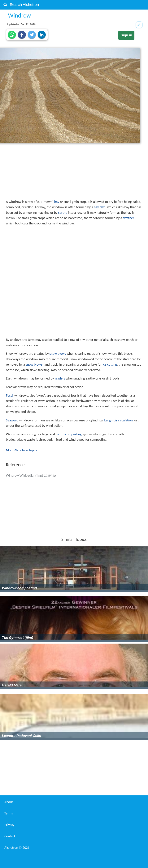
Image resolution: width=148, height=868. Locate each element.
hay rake (100, 207)
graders (60, 378)
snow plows (58, 354)
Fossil (10, 396)
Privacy (9, 825)
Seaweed (12, 420)
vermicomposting (70, 434)
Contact (10, 836)
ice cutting (110, 364)
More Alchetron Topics (22, 450)
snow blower (35, 364)
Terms (9, 813)
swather (128, 218)
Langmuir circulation (118, 420)
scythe (63, 213)
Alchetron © (17, 848)
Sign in (126, 35)
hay (57, 202)
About (9, 802)
